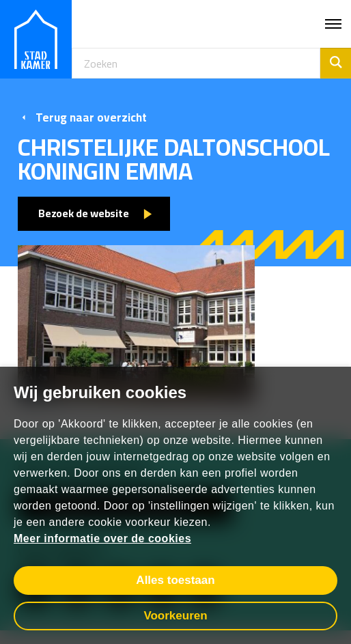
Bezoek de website (84, 213)
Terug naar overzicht (82, 118)
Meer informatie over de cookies (102, 538)
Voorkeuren (175, 616)
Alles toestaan (175, 580)
